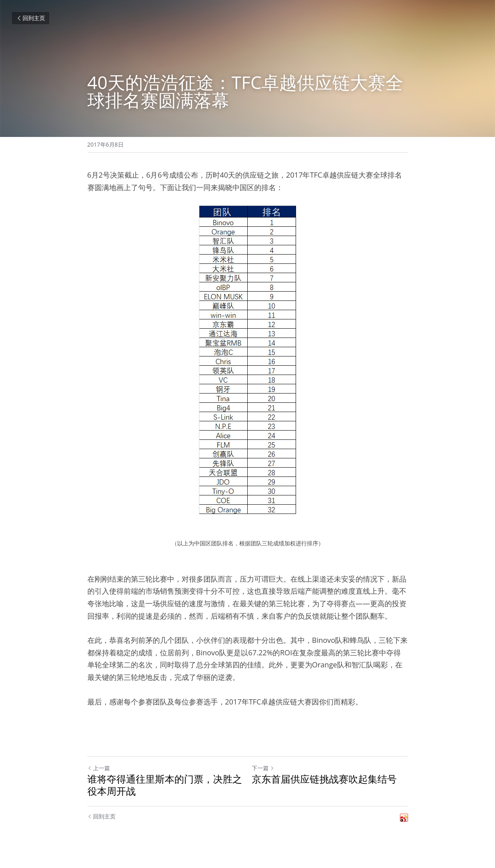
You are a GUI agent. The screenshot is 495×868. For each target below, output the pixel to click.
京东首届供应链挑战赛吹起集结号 (324, 779)
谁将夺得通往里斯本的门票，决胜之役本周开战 (165, 785)
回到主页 (31, 18)
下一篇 (263, 768)
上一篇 (99, 768)
